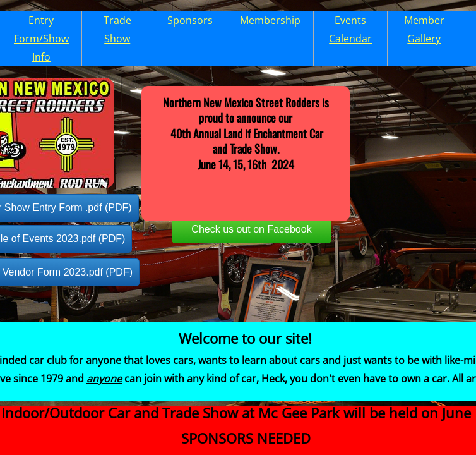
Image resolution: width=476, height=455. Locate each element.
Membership (270, 20)
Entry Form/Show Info (41, 39)
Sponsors (190, 20)
